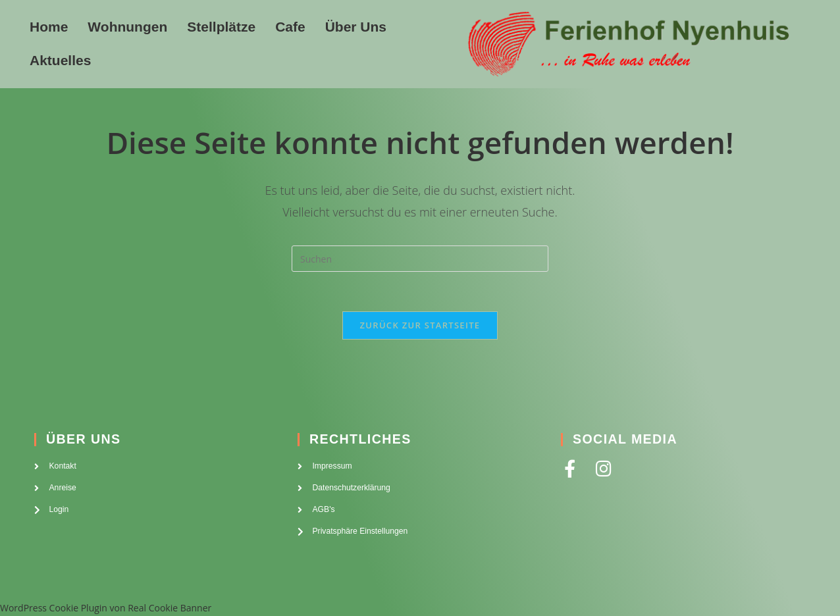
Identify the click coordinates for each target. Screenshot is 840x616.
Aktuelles (60, 60)
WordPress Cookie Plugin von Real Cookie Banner (106, 608)
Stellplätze (221, 27)
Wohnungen (127, 27)
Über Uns (356, 27)
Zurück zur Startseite (420, 325)
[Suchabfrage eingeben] (420, 259)
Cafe (290, 27)
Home (49, 27)
